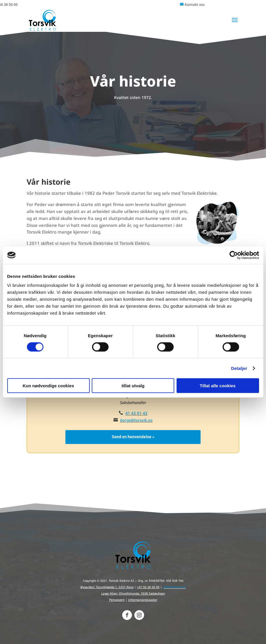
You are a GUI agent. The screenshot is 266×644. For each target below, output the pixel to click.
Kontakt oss (195, 4)
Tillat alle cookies (218, 386)
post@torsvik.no (174, 587)
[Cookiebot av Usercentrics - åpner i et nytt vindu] (234, 255)
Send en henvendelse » (133, 437)
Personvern (117, 600)
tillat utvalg (133, 386)
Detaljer (239, 368)
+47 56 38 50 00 (148, 587)
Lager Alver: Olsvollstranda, (121, 593)
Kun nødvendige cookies (48, 386)
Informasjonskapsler (143, 600)
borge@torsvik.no (136, 420)
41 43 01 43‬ (136, 413)
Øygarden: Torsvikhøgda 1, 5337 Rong (107, 587)
